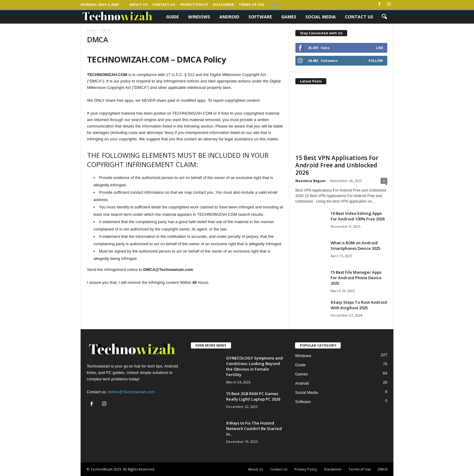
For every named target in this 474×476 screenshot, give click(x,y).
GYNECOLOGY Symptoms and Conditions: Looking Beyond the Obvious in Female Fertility (254, 366)
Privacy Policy (194, 4)
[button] (384, 17)
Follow (376, 61)
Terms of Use (251, 4)
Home (91, 30)
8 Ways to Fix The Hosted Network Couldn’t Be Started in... (254, 428)
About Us (138, 4)
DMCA (274, 4)
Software (260, 17)
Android (229, 17)
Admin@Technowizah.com (131, 392)
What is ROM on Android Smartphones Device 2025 (355, 246)
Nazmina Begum (310, 181)
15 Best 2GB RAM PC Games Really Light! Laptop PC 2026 (253, 396)
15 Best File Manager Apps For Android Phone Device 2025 (356, 278)
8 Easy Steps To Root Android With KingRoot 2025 (359, 305)
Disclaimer (224, 4)
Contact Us (164, 4)
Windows (199, 17)
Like (379, 48)
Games (289, 17)
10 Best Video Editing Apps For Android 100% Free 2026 (358, 216)
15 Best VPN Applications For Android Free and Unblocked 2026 (337, 165)
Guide (173, 17)
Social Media (321, 17)
